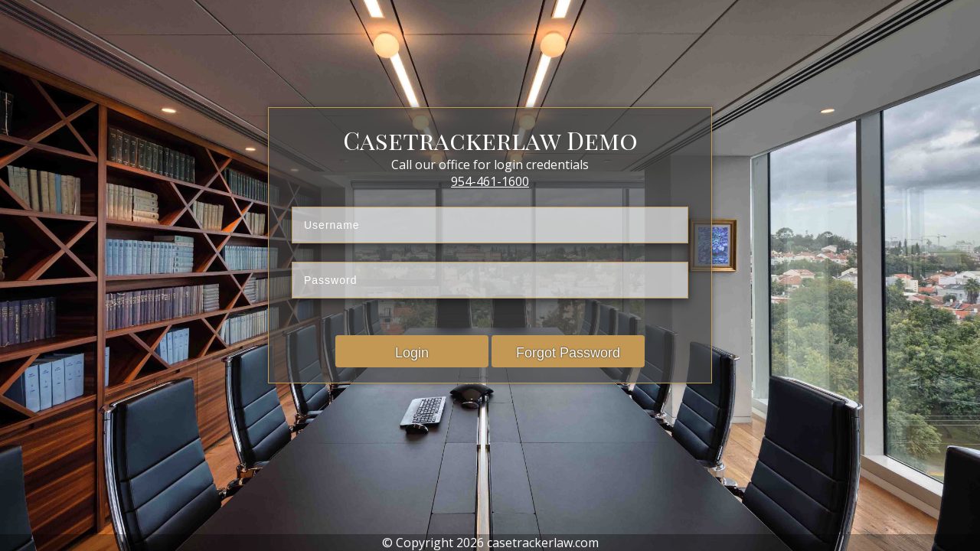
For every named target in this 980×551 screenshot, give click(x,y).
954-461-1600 (490, 181)
